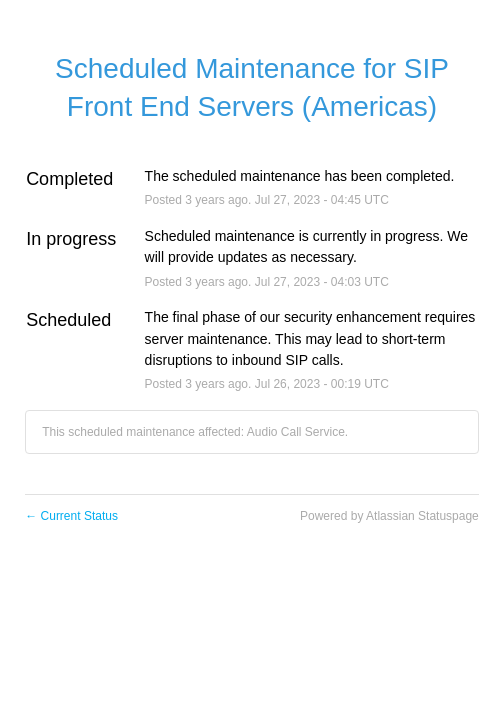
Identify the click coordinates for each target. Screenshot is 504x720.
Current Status (71, 516)
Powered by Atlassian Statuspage (389, 516)
